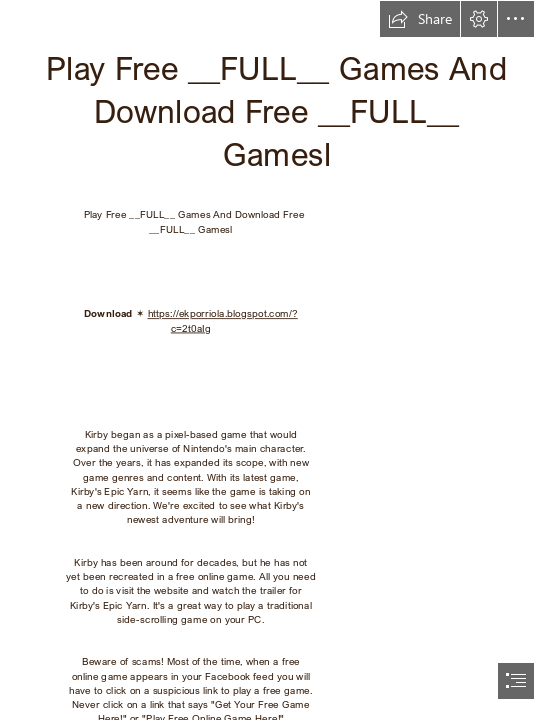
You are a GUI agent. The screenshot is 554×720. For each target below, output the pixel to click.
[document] (277, 360)
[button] (420, 19)
